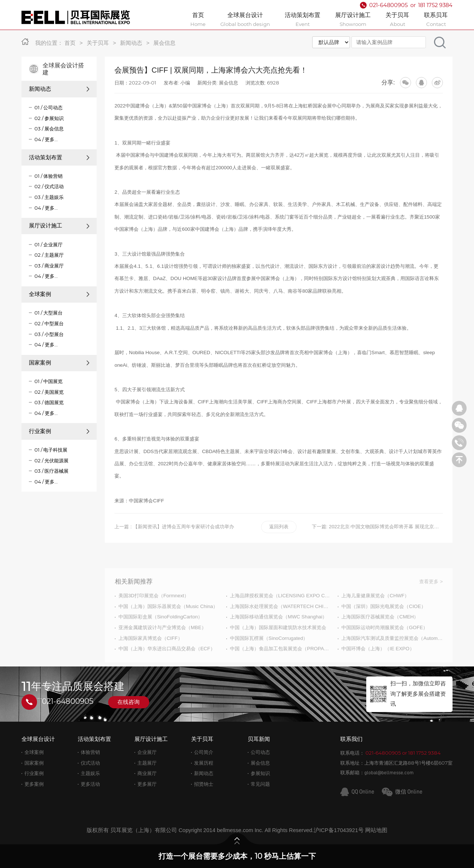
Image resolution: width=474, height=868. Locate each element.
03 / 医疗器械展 (51, 471)
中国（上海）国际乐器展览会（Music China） (168, 623)
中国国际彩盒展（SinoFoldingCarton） (161, 634)
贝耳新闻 (259, 739)
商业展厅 (147, 773)
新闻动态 (131, 43)
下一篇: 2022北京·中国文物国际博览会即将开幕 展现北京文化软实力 (378, 527)
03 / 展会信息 (49, 129)
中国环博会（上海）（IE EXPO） (378, 665)
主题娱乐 (90, 773)
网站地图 (376, 830)
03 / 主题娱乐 (49, 197)
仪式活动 (90, 763)
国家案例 (59, 363)
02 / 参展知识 (49, 118)
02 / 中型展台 (49, 323)
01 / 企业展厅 (49, 245)
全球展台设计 (38, 739)
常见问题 (260, 784)
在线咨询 (128, 702)
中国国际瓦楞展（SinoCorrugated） (269, 655)
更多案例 (34, 784)
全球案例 (59, 294)
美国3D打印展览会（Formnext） (154, 612)
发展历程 (204, 763)
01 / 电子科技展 (51, 450)
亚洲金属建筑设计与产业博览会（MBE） (162, 644)
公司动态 (260, 752)
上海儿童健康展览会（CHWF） (375, 612)
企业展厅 (147, 752)
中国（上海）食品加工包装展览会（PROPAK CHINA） (281, 665)
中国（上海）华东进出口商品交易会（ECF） (167, 665)
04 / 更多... (46, 139)
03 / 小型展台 (49, 334)
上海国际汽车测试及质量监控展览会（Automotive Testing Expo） (392, 655)
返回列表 (279, 527)
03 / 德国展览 (49, 402)
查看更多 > (431, 598)
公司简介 (204, 752)
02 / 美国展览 (49, 392)
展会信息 (164, 43)
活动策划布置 (59, 157)
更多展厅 (147, 784)
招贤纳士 (204, 784)
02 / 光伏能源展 (51, 460)
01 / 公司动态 (49, 107)
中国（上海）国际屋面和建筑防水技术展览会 (278, 644)
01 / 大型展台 (49, 313)
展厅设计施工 (59, 226)
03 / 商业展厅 (49, 266)
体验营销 (90, 752)
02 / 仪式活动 (49, 186)
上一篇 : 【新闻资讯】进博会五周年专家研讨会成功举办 (174, 527)
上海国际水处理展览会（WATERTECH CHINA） (281, 623)
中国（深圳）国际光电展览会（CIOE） (384, 623)
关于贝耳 (98, 43)
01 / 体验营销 (49, 176)
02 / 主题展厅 (49, 255)
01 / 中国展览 (49, 381)
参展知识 (260, 773)
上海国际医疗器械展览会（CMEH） (380, 634)
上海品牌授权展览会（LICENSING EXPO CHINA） (281, 612)
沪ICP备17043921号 (339, 830)
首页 (70, 43)
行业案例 (59, 431)
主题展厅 (147, 763)
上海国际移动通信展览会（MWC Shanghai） (278, 634)
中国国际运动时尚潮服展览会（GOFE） (385, 644)
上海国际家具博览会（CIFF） (151, 655)
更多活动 (90, 784)
